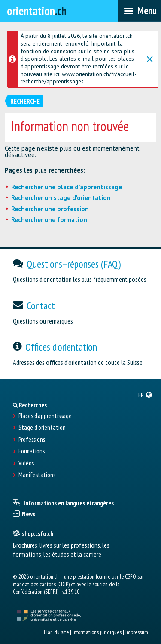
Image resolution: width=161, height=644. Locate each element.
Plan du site (56, 632)
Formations (32, 451)
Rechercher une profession (50, 209)
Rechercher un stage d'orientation (61, 198)
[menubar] (139, 11)
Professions (32, 440)
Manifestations (37, 475)
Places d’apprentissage (45, 416)
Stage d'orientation (42, 428)
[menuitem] (145, 395)
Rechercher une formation (49, 220)
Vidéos (26, 463)
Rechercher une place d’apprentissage (67, 187)
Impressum (137, 632)
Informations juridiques (97, 632)
